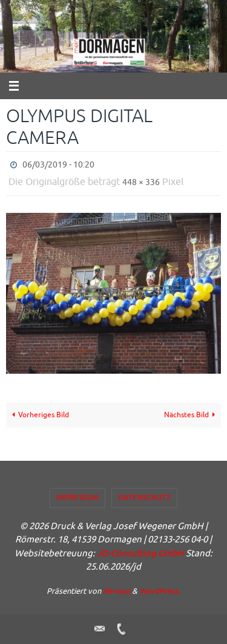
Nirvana (117, 591)
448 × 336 (141, 182)
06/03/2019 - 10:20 (58, 165)
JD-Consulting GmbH (140, 554)
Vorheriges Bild (39, 415)
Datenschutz (145, 498)
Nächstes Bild (192, 415)
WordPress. (160, 591)
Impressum (77, 498)
